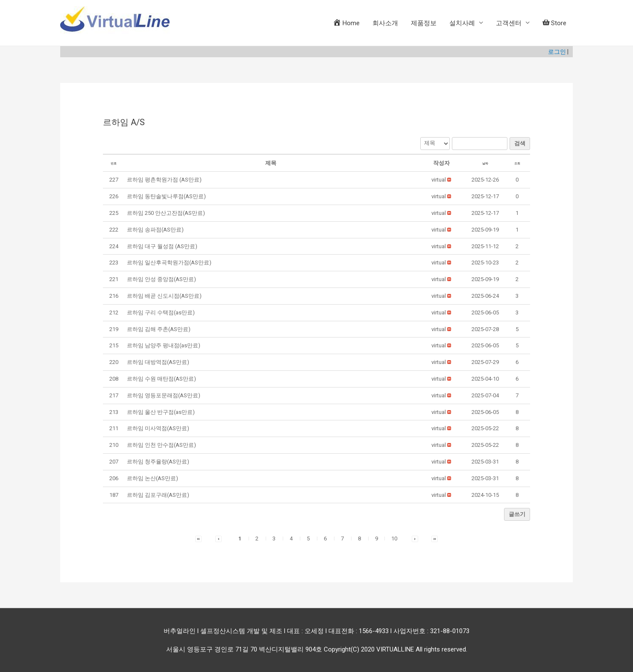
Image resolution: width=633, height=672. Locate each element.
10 (394, 538)
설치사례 (462, 23)
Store (554, 23)
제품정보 (424, 23)
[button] (439, 179)
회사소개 (385, 23)
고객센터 (509, 23)
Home (346, 22)
